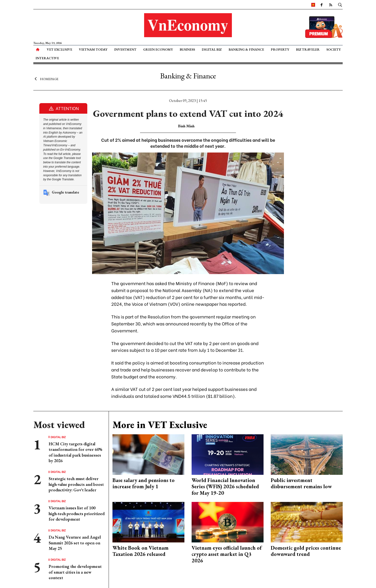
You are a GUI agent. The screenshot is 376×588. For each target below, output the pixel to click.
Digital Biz (212, 49)
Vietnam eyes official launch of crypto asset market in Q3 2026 (227, 554)
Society (334, 49)
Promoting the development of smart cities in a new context (75, 572)
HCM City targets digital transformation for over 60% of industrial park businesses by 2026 (75, 452)
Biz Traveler (308, 49)
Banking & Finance (246, 49)
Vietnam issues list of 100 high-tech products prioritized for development (77, 513)
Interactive (47, 58)
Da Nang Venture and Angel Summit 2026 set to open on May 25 (75, 543)
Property (280, 49)
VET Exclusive (59, 49)
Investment (125, 49)
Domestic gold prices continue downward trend (306, 551)
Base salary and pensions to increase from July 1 (144, 483)
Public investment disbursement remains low (301, 483)
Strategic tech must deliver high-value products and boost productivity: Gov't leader (76, 484)
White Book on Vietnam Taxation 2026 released (141, 551)
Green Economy (158, 49)
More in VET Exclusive (160, 425)
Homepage (46, 79)
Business (187, 49)
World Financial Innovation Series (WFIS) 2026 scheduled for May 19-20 (225, 487)
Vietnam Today (93, 49)
